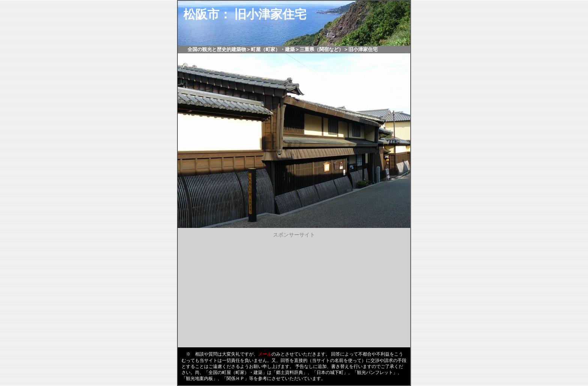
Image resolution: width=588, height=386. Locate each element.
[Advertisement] (294, 291)
